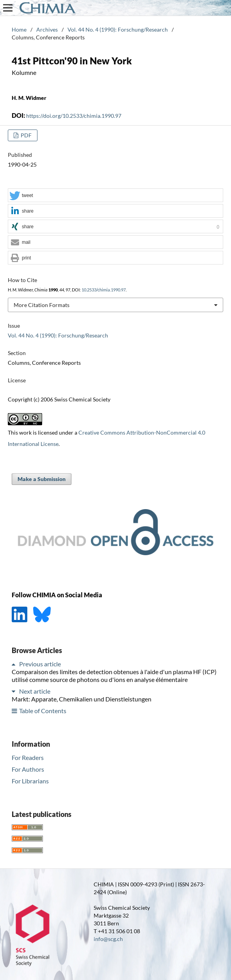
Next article (35, 691)
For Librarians (30, 781)
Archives (47, 29)
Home (19, 29)
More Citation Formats (42, 305)
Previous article (40, 664)
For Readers (28, 757)
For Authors (28, 769)
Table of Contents (43, 711)
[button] (115, 196)
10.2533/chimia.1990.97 (104, 290)
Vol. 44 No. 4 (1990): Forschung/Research (118, 29)
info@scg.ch (108, 939)
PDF (26, 135)
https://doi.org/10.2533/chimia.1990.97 (74, 116)
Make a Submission (42, 479)
